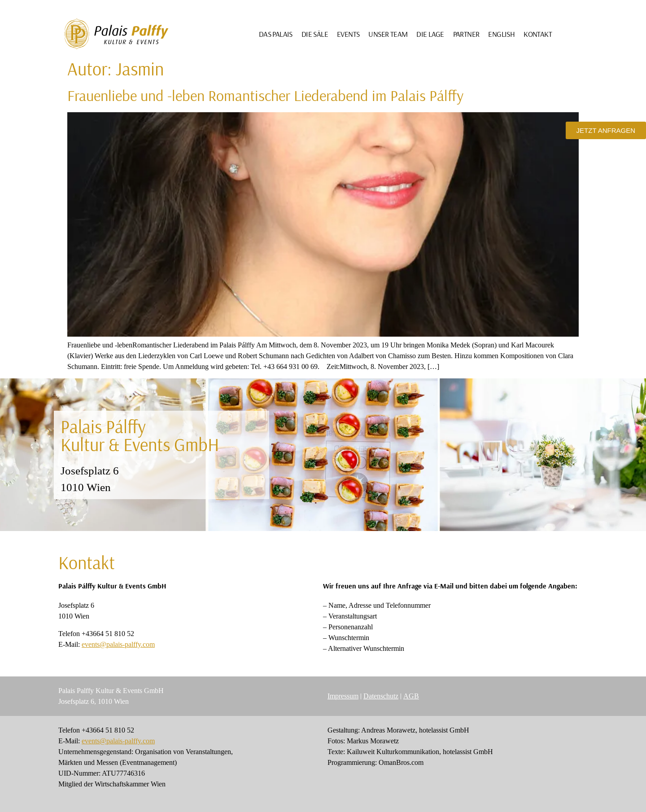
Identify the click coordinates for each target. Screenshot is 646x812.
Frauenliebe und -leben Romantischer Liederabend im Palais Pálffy (265, 95)
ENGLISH (501, 34)
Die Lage (430, 34)
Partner (466, 34)
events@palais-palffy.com (118, 644)
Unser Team (388, 34)
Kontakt (538, 34)
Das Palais (276, 34)
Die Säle (315, 34)
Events (348, 34)
